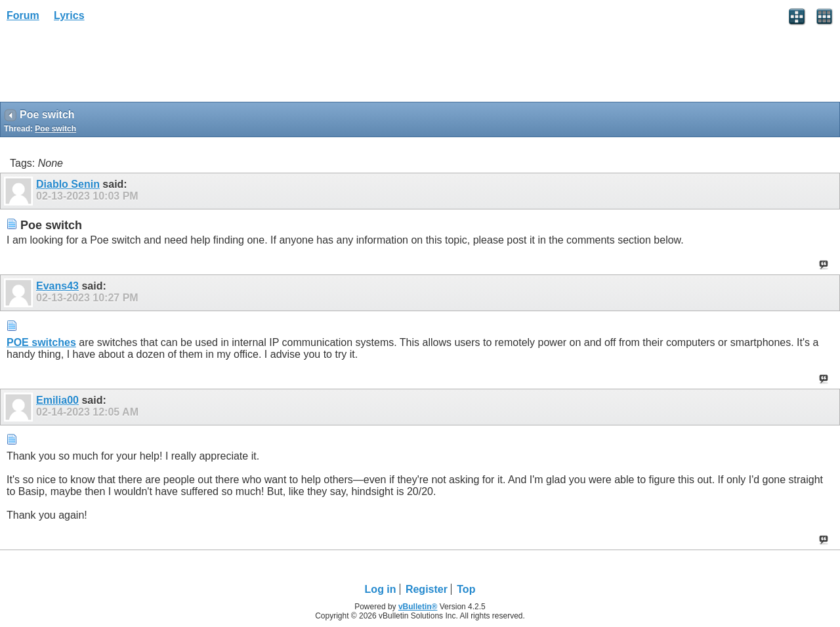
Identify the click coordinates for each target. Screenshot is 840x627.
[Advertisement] (105, 66)
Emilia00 (57, 400)
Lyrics (69, 15)
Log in (381, 589)
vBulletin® (418, 607)
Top (466, 589)
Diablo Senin (68, 184)
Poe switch (55, 129)
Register (427, 589)
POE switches (41, 342)
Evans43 (57, 286)
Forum (23, 15)
